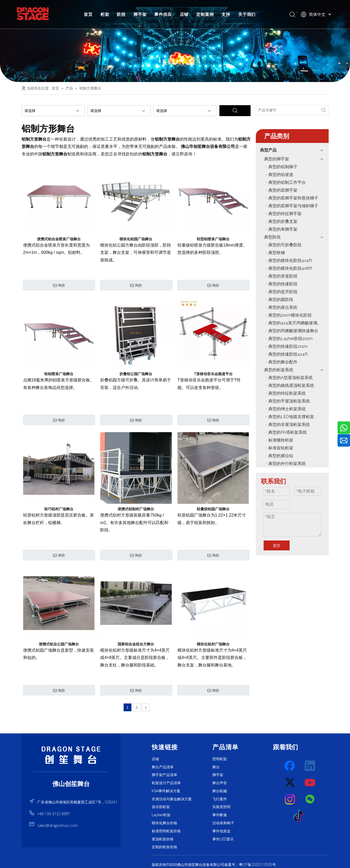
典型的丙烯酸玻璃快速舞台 (293, 331)
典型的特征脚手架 (285, 214)
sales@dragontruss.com (58, 825)
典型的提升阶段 (283, 292)
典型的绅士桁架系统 (287, 409)
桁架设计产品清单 (166, 783)
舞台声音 (220, 783)
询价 (59, 285)
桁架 (105, 14)
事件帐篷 (220, 815)
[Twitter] (290, 783)
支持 (226, 14)
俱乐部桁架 (161, 807)
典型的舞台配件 (283, 362)
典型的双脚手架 (283, 190)
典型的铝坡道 (281, 175)
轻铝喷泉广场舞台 (59, 374)
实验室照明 (221, 807)
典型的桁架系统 (279, 370)
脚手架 (140, 14)
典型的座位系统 (283, 307)
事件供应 (163, 14)
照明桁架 (220, 759)
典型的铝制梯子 (283, 167)
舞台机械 (220, 791)
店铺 (184, 14)
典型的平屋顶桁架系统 (289, 401)
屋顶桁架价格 (163, 839)
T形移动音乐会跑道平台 (213, 374)
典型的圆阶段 (281, 300)
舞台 (216, 767)
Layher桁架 (161, 815)
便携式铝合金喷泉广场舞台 (59, 239)
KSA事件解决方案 (166, 791)
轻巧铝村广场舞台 (59, 509)
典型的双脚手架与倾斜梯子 (293, 206)
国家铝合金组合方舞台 (136, 644)
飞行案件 (220, 799)
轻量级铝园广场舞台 (213, 509)
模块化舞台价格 (164, 823)
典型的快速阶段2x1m (288, 346)
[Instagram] (290, 799)
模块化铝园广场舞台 (136, 239)
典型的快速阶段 (283, 284)
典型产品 (268, 150)
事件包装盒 (221, 831)
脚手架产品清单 (164, 775)
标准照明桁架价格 (166, 831)
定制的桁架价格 (164, 847)
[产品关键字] (288, 110)
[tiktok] (300, 816)
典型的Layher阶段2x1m (290, 339)
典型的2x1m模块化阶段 (290, 315)
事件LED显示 (223, 839)
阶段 (121, 14)
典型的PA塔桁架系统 (288, 432)
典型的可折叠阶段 (285, 245)
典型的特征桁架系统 (287, 393)
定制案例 (205, 14)
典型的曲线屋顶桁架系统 (291, 385)
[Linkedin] (310, 766)
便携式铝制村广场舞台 (136, 509)
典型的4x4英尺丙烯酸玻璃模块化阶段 (298, 323)
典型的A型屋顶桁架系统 (291, 378)
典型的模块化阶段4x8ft (290, 268)
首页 (88, 14)
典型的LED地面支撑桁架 (291, 417)
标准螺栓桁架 (281, 440)
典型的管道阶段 (283, 276)
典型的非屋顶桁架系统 (289, 424)
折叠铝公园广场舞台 (136, 374)
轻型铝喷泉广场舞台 (213, 239)
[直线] (71, 772)
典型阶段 (272, 237)
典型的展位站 (281, 456)
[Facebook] (290, 766)
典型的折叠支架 (283, 221)
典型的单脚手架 (283, 229)
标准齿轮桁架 (281, 448)
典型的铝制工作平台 (287, 182)
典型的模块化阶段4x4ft (290, 260)
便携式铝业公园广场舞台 (59, 644)
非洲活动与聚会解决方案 (172, 799)
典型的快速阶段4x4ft (288, 354)
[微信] (310, 799)
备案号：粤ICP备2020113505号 (250, 864)
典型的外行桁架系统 (287, 464)
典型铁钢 (277, 253)
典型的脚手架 (277, 159)
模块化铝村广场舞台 (213, 644)
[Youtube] (310, 783)
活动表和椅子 (223, 823)
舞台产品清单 (163, 767)
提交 (277, 545)
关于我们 (247, 14)
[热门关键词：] (324, 110)
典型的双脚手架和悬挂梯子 (293, 198)
